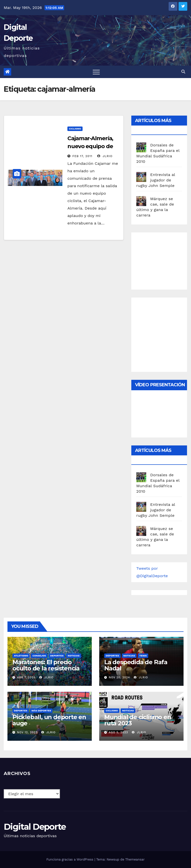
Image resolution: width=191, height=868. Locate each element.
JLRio (105, 156)
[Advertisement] (164, 260)
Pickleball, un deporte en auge (49, 720)
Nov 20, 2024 (119, 677)
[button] (183, 72)
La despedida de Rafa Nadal (136, 665)
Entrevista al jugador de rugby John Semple (156, 180)
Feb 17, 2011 (82, 156)
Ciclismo (75, 129)
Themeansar (135, 859)
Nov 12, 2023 (27, 732)
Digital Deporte (35, 827)
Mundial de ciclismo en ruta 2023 (138, 720)
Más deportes (41, 711)
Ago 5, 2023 (119, 732)
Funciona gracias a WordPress (70, 859)
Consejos (39, 656)
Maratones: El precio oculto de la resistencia (46, 665)
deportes (57, 656)
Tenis (143, 656)
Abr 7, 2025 (26, 677)
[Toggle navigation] (96, 72)
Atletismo (21, 656)
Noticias (73, 656)
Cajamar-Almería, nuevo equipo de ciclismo (90, 146)
